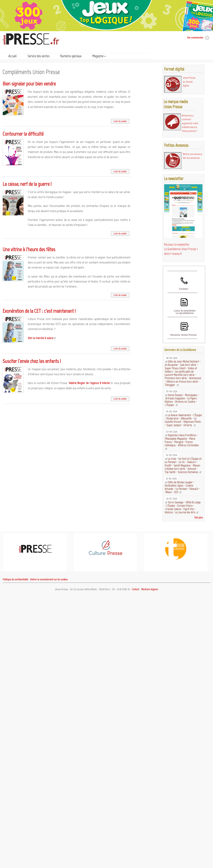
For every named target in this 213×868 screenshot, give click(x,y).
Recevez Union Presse (184, 335)
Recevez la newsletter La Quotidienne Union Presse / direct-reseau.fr (181, 249)
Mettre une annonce (193, 154)
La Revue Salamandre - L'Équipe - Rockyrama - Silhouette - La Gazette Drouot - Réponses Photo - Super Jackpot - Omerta (183, 420)
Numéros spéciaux (71, 56)
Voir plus (199, 517)
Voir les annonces (191, 158)
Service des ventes (39, 56)
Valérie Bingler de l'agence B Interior (89, 383)
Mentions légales (150, 589)
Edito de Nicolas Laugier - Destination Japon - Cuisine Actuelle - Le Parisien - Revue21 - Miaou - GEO (182, 487)
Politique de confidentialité (15, 579)
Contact (184, 289)
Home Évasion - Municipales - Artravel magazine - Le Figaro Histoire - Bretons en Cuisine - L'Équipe (182, 400)
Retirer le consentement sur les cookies (49, 579)
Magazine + (99, 56)
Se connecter (195, 37)
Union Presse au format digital (189, 82)
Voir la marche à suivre (41, 338)
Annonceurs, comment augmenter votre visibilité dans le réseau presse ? (190, 123)
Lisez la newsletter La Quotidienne (185, 312)
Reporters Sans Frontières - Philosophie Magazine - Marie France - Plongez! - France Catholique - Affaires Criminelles (182, 440)
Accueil (13, 56)
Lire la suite (120, 121)
